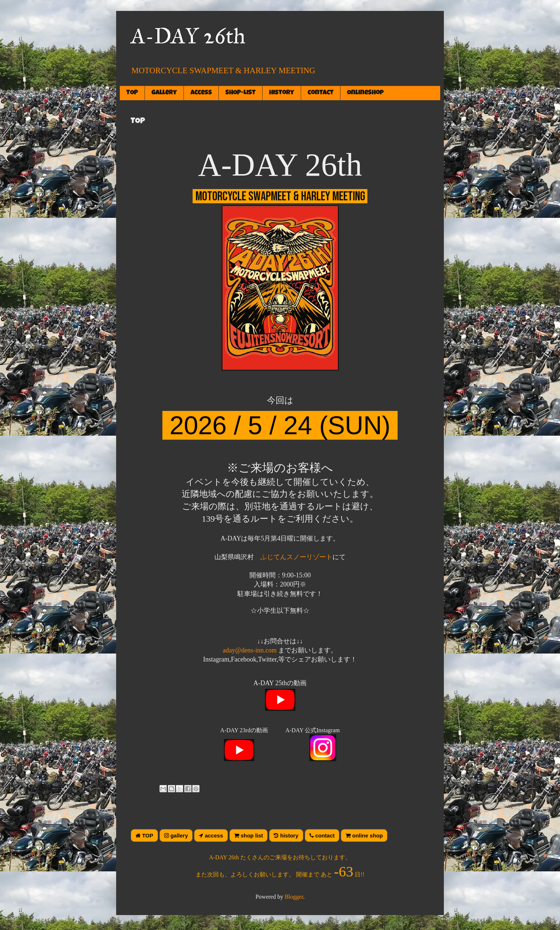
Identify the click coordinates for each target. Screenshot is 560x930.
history (282, 93)
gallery (164, 93)
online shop (364, 835)
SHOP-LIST (240, 93)
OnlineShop (365, 93)
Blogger (294, 897)
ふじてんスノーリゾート (296, 557)
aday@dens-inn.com (250, 650)
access (201, 93)
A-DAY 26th (188, 36)
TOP (132, 93)
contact (321, 93)
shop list (249, 835)
